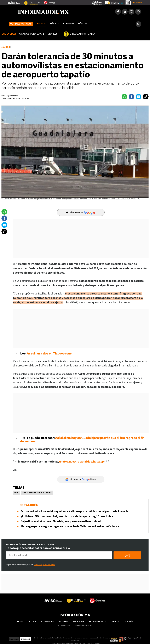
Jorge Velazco (12, 96)
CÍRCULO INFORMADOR (83, 34)
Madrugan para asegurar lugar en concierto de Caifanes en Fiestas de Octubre (70, 527)
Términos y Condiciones (44, 565)
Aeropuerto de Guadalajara (37, 493)
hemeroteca (64, 626)
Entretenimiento (98, 622)
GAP (16, 493)
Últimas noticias (21, 24)
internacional (48, 622)
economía (128, 622)
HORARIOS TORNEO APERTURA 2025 (37, 34)
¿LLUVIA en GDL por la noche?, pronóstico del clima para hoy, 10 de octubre (67, 517)
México (54, 24)
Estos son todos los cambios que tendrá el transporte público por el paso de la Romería (74, 512)
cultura (115, 622)
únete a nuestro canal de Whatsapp (82, 462)
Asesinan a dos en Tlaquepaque (49, 354)
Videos (68, 24)
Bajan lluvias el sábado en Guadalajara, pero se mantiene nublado (61, 522)
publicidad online (83, 626)
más (82, 24)
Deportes (64, 622)
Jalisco (41, 24)
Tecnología (79, 622)
